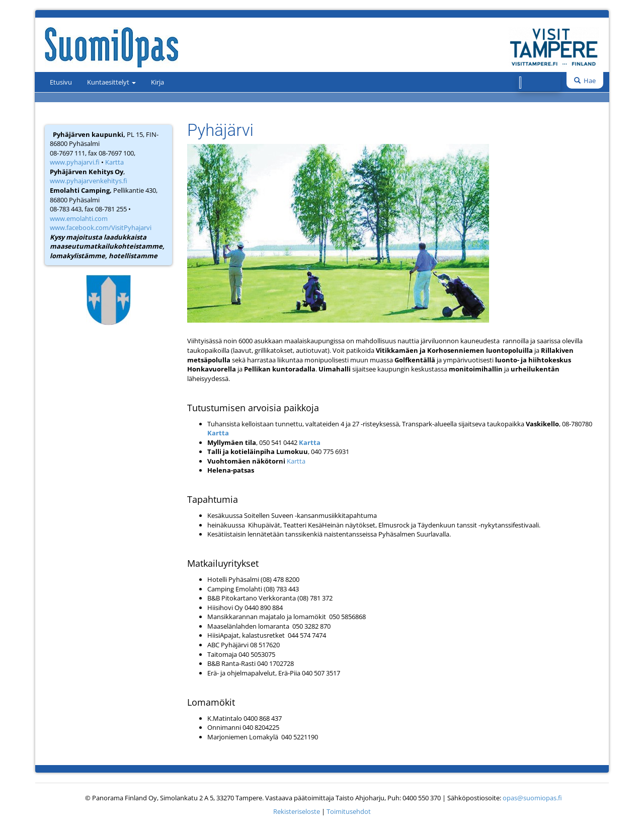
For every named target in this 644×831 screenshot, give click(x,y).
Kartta (114, 162)
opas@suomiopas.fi (532, 798)
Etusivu (61, 82)
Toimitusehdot (349, 811)
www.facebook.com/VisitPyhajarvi (101, 228)
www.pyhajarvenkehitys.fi (89, 181)
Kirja (157, 82)
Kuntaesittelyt (111, 82)
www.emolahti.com (79, 218)
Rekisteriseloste (297, 811)
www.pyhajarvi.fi (75, 162)
